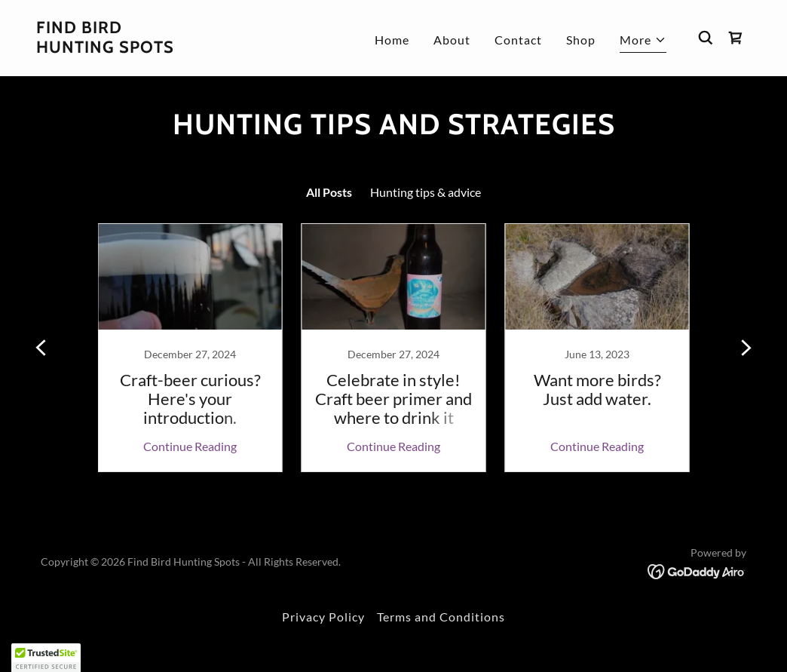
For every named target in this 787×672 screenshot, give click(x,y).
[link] (105, 48)
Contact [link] (518, 40)
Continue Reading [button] (190, 446)
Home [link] (392, 40)
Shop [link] (581, 40)
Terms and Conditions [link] (441, 617)
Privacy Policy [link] (323, 617)
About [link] (452, 40)
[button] (643, 42)
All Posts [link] (329, 192)
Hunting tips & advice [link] (426, 192)
